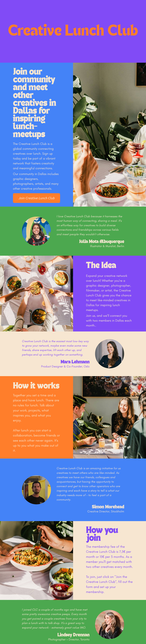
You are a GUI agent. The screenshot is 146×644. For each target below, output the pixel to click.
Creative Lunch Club (73, 31)
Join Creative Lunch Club (36, 198)
